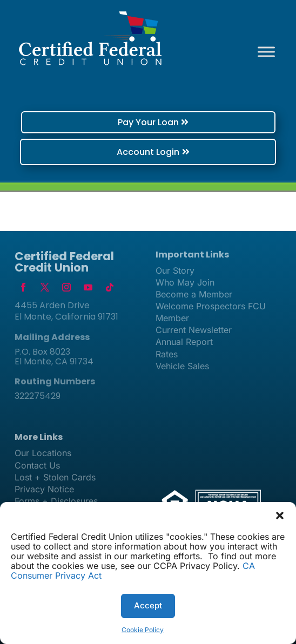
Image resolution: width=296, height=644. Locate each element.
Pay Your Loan (148, 122)
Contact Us (37, 465)
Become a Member (194, 294)
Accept (148, 605)
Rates (167, 354)
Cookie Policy (143, 630)
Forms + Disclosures (56, 501)
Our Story (175, 270)
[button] (280, 516)
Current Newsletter (194, 330)
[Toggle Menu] (266, 52)
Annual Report (184, 342)
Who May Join (185, 282)
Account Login (148, 152)
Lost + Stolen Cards (55, 477)
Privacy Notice (44, 489)
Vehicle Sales (182, 366)
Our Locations (43, 453)
